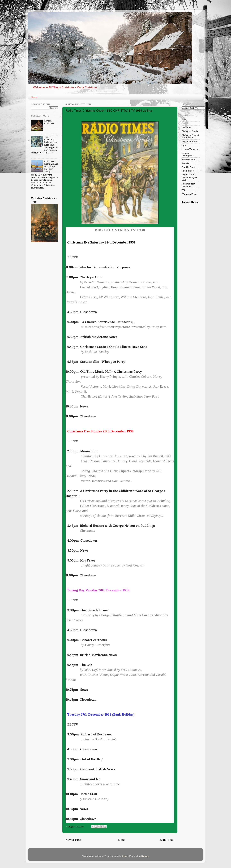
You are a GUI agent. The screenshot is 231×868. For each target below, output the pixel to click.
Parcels (185, 163)
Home (34, 97)
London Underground (188, 154)
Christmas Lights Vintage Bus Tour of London (51, 165)
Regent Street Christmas (188, 185)
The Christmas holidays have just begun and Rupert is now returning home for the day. (44, 145)
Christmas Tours (189, 141)
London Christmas (49, 122)
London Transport (190, 149)
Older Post (167, 840)
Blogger (145, 856)
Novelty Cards (188, 159)
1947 (184, 124)
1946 (184, 120)
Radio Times (188, 171)
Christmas (186, 127)
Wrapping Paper (189, 194)
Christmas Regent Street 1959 (190, 136)
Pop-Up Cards (188, 167)
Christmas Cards (190, 131)
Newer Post (73, 840)
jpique (125, 856)
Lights (184, 145)
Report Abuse (190, 202)
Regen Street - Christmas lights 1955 (189, 177)
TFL (184, 190)
